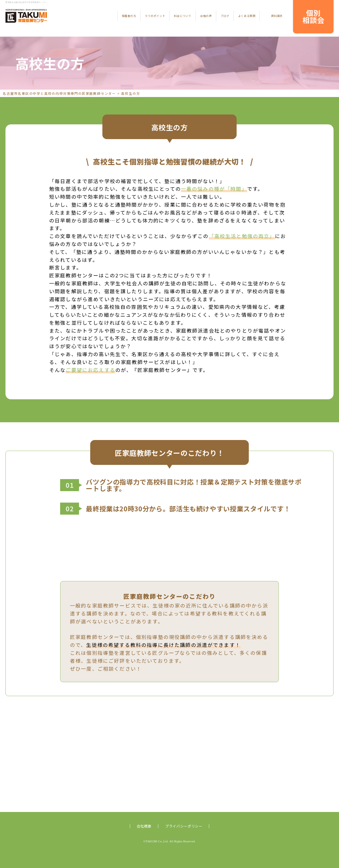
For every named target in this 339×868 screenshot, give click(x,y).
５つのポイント (155, 16)
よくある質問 (247, 16)
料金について (183, 16)
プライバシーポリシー (184, 826)
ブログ (225, 16)
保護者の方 (129, 16)
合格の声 (206, 16)
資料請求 (277, 16)
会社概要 (144, 826)
